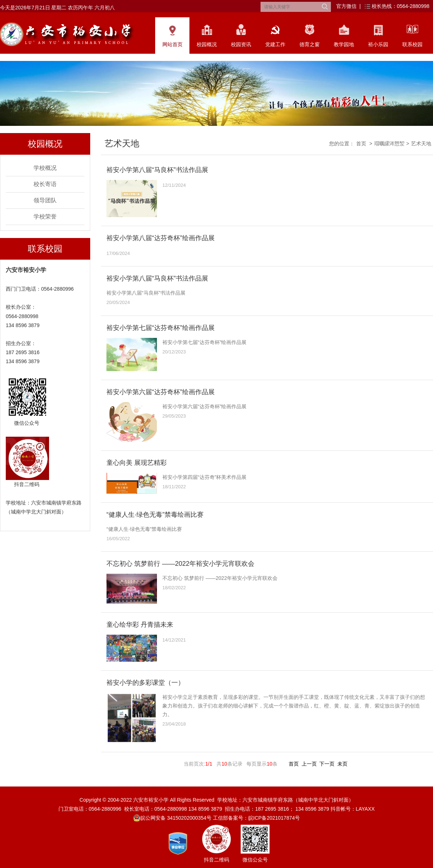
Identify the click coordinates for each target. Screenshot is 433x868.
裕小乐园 (378, 44)
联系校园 (412, 44)
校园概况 (207, 44)
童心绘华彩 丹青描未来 (140, 625)
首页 (361, 144)
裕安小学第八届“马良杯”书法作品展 (157, 170)
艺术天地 (421, 144)
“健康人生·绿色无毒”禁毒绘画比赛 (155, 515)
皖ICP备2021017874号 (274, 818)
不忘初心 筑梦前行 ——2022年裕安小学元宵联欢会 (180, 564)
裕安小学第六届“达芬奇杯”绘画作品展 (161, 392)
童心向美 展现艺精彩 (137, 463)
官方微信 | (348, 6)
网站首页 (172, 44)
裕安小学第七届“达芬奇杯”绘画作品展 (161, 328)
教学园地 (344, 44)
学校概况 (45, 168)
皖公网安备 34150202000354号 (172, 818)
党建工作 (275, 44)
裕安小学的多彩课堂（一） (145, 683)
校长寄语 (45, 184)
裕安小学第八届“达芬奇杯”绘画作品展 (161, 238)
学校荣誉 (45, 217)
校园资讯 (241, 44)
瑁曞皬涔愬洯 (389, 144)
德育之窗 (310, 44)
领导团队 (45, 200)
